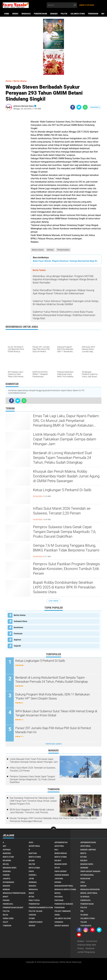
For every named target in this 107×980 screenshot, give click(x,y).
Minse (31, 893)
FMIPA (31, 871)
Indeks (15, 14)
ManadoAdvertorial (64, 886)
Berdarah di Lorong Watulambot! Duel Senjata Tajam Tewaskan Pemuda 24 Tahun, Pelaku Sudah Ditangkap (62, 458)
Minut (6, 897)
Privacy (81, 948)
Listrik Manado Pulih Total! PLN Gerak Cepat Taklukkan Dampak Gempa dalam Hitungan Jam (65, 439)
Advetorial (86, 846)
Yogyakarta (86, 926)
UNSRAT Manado (62, 926)
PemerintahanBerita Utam (41, 908)
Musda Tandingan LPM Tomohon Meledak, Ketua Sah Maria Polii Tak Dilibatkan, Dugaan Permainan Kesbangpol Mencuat (53, 820)
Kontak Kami (92, 941)
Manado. (33, 886)
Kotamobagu (8, 882)
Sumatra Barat (36, 922)
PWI (82, 911)
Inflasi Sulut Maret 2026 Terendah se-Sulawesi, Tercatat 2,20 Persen (62, 511)
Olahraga (85, 897)
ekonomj (7, 871)
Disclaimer (90, 948)
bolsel (6, 864)
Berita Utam (8, 857)
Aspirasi (17, 640)
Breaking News (10, 868)
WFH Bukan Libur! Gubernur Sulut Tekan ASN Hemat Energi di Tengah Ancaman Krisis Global (56, 713)
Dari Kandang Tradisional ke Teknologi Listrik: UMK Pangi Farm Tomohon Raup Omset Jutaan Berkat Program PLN (33, 801)
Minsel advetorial (89, 893)
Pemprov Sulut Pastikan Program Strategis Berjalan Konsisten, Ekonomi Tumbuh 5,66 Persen (66, 569)
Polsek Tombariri (63, 911)
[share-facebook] (73, 107)
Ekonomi (84, 868)
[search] (62, 5)
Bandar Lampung (88, 850)
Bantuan (33, 853)
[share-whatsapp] (85, 107)
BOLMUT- (84, 860)
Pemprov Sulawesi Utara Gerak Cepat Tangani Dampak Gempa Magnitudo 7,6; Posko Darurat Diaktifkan (65, 532)
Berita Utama (38, 250)
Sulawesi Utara (78, 14)
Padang (6, 900)
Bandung (7, 853)
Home (7, 14)
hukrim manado (62, 875)
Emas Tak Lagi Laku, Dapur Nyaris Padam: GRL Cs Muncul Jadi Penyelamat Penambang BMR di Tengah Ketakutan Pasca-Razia (66, 421)
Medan (83, 886)
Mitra (31, 897)
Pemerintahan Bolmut (13, 908)
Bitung (84, 857)
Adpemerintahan (88, 842)
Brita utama (34, 868)
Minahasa (26, 14)
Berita (83, 853)
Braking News (61, 864)
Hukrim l (33, 875)
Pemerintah (34, 904)
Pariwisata (85, 900)
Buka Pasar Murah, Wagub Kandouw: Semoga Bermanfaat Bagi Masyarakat (66, 261)
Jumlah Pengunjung (86, 952)
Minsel (58, 893)
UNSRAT (32, 926)
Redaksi (81, 941)
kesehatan (18, 627)
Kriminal (33, 882)
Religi (5, 915)
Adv (4, 846)
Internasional (87, 875)
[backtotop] (53, 829)
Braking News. (87, 864)
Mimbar (50, 250)
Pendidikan (93, 14)
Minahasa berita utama (65, 889)
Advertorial (34, 846)
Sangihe (32, 915)
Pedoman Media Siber (87, 945)
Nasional (59, 897)
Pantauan (18, 634)
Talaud (84, 922)
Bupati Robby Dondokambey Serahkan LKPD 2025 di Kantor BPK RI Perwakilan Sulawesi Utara (64, 587)
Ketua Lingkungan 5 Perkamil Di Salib (62, 490)
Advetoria (59, 846)
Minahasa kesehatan (90, 889)
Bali (56, 850)
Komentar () (95, 107)
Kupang (58, 882)
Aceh (31, 842)
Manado (54, 14)
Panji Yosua (34, 900)
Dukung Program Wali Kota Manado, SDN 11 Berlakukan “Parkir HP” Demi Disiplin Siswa (53, 696)
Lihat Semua (53, 601)
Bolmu (32, 860)
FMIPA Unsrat (61, 871)
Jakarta (7, 879)
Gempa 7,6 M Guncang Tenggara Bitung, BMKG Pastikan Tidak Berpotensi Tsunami (66, 548)
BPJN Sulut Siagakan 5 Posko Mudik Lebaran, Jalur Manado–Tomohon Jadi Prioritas (32, 811)
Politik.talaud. (36, 911)
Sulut (6, 922)
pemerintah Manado (64, 904)
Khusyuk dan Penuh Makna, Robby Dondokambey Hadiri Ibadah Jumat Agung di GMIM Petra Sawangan (66, 476)
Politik (64, 14)
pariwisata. (8, 904)
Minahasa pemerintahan (14, 893)
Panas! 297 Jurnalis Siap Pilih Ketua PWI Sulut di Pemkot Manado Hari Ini (53, 730)
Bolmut (58, 860)
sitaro (32, 918)
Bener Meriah (61, 853)
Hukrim (6, 875)
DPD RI (57, 868)
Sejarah (17, 646)
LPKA (83, 882)
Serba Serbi (8, 918)
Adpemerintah (61, 842)
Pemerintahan (40, 14)
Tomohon (7, 926)
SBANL (57, 915)
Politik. (6, 911)
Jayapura (59, 879)
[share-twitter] (79, 107)
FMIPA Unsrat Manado (90, 871)
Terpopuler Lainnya (53, 744)
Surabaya (59, 922)
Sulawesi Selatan (63, 918)
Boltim (32, 864)
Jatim (31, 879)
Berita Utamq (61, 857)
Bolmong (7, 860)
